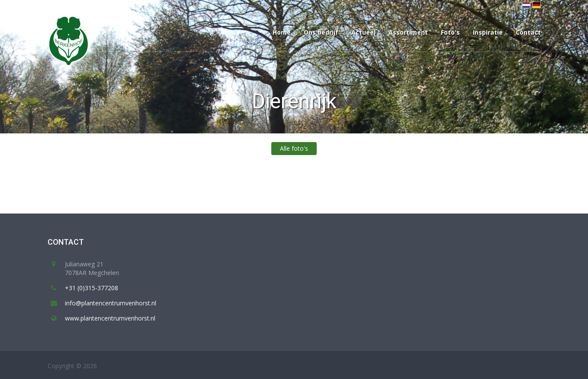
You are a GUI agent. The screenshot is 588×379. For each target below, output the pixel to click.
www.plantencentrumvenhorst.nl (110, 318)
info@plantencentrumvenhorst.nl (111, 303)
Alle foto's (294, 148)
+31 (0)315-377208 (92, 288)
